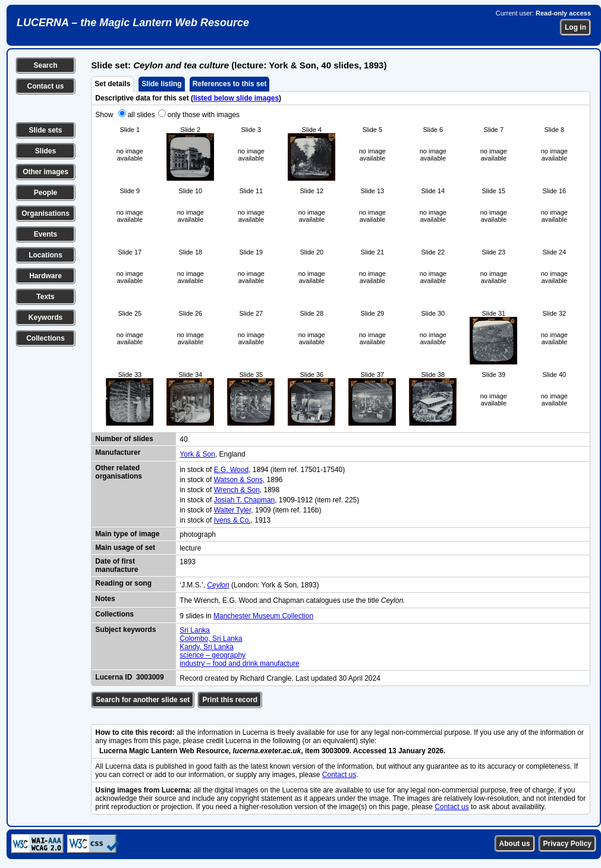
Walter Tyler (233, 510)
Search (45, 65)
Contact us (45, 86)
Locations (45, 255)
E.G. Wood (231, 470)
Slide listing (161, 84)
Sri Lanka (195, 630)
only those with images (204, 115)
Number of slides (124, 439)
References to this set (230, 84)
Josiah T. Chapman (245, 500)
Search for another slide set (143, 700)
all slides (141, 115)
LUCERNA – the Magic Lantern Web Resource (133, 23)
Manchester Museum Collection (263, 616)
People (45, 193)
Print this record (230, 700)
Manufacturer (118, 452)
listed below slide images (236, 98)
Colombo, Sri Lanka (211, 639)
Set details (112, 84)
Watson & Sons (238, 480)
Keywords (45, 317)
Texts (45, 297)
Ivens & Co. (232, 520)
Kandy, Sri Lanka (207, 647)
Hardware (45, 276)
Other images (45, 172)
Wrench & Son (237, 490)
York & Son (197, 454)
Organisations (45, 213)
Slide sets (45, 130)
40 (183, 439)
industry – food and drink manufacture (239, 663)
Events (45, 234)
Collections (45, 338)
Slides (45, 151)
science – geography (213, 655)
